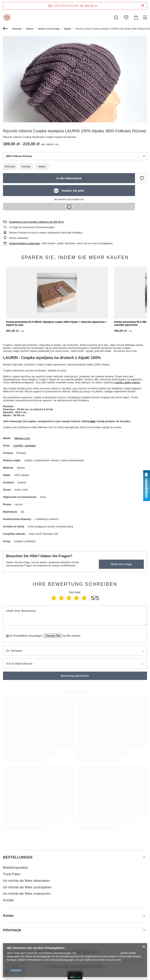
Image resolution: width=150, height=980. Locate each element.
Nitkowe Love (22, 438)
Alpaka (68, 29)
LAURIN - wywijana (24, 446)
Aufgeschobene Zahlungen (24, 243)
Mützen (30, 29)
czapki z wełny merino (127, 382)
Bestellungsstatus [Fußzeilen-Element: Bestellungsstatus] (15, 868)
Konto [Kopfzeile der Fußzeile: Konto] (8, 916)
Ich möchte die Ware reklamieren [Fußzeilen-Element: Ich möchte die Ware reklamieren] (26, 881)
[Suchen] (116, 18)
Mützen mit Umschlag (49, 29)
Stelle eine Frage (121, 564)
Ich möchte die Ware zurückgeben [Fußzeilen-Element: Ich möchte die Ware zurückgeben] (27, 887)
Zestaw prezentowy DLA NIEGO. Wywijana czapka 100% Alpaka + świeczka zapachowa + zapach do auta (56, 324)
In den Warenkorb (69, 178)
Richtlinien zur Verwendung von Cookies (98, 953)
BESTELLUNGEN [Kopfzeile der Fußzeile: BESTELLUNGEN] (18, 857)
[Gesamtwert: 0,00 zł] (136, 18)
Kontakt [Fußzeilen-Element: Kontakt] (8, 900)
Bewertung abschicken (75, 676)
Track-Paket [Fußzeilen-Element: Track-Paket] (12, 874)
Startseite (17, 29)
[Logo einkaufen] (7, 18)
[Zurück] (6, 29)
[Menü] (146, 18)
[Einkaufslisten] (126, 18)
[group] (75, 108)
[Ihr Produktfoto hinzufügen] (70, 636)
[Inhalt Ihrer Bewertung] (75, 616)
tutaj (92, 421)
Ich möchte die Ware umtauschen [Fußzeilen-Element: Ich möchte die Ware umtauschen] (27, 894)
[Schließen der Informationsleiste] (143, 6)
